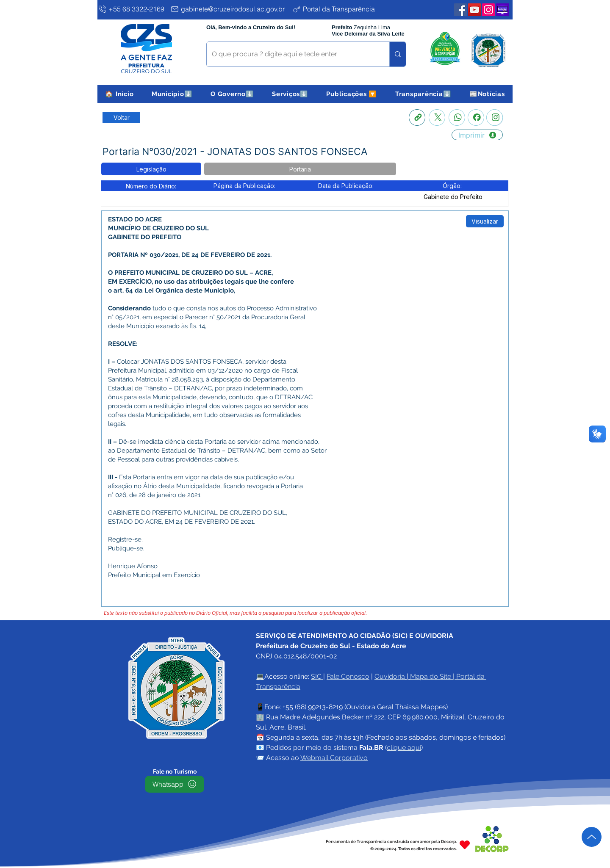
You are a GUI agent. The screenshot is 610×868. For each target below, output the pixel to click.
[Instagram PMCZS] (488, 10)
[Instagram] (495, 117)
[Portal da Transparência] (340, 9)
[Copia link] (417, 117)
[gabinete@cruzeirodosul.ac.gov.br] (230, 9)
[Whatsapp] (457, 117)
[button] (172, 94)
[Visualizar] (485, 221)
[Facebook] (476, 117)
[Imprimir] (477, 135)
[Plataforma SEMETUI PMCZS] (502, 10)
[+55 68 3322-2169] (132, 9)
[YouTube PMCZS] (474, 10)
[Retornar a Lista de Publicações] (121, 117)
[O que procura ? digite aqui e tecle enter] (292, 54)
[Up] (592, 837)
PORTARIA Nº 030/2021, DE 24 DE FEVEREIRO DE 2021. (190, 255)
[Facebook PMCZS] (460, 10)
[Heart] (465, 845)
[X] (437, 117)
